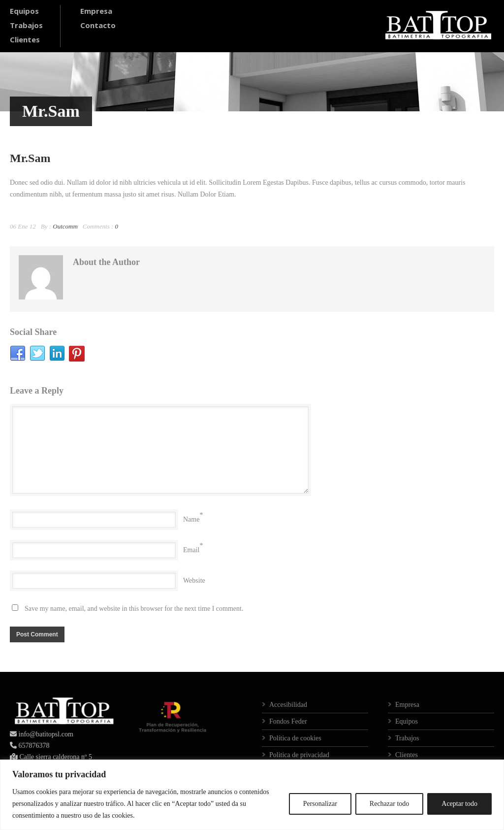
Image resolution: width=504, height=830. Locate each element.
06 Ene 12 (23, 226)
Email (191, 550)
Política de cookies (295, 738)
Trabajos (26, 25)
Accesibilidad (288, 705)
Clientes (25, 39)
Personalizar (320, 804)
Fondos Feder (288, 721)
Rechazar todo (389, 804)
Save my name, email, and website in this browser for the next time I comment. (134, 609)
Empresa (96, 11)
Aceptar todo (459, 804)
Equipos (24, 11)
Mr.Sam (30, 158)
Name (191, 519)
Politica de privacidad (299, 755)
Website (194, 581)
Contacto (98, 25)
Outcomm (65, 226)
